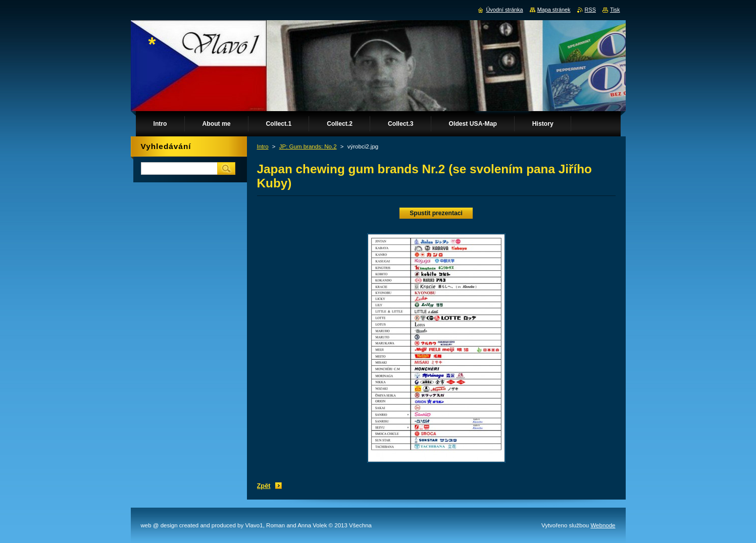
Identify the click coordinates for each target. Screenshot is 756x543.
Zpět (264, 486)
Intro (263, 146)
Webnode (603, 525)
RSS (590, 10)
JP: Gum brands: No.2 (308, 146)
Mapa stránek (554, 10)
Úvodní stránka (504, 10)
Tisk (615, 10)
